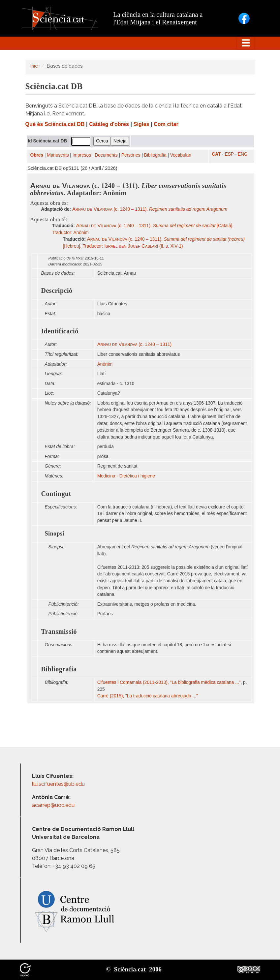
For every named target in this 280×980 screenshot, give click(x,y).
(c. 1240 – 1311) (134, 344)
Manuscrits (58, 155)
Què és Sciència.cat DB (55, 124)
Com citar (166, 124)
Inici (34, 66)
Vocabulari (181, 155)
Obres (37, 155)
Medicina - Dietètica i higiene (126, 476)
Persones (131, 155)
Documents (106, 155)
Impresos (82, 155)
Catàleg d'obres (109, 124)
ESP (229, 154)
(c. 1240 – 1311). (150, 209)
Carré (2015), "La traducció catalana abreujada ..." (148, 696)
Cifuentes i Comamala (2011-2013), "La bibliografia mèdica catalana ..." (169, 682)
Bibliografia (155, 155)
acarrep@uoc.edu (53, 805)
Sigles (141, 124)
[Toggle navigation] (246, 43)
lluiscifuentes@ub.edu (59, 784)
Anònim (105, 364)
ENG (243, 154)
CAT (216, 154)
